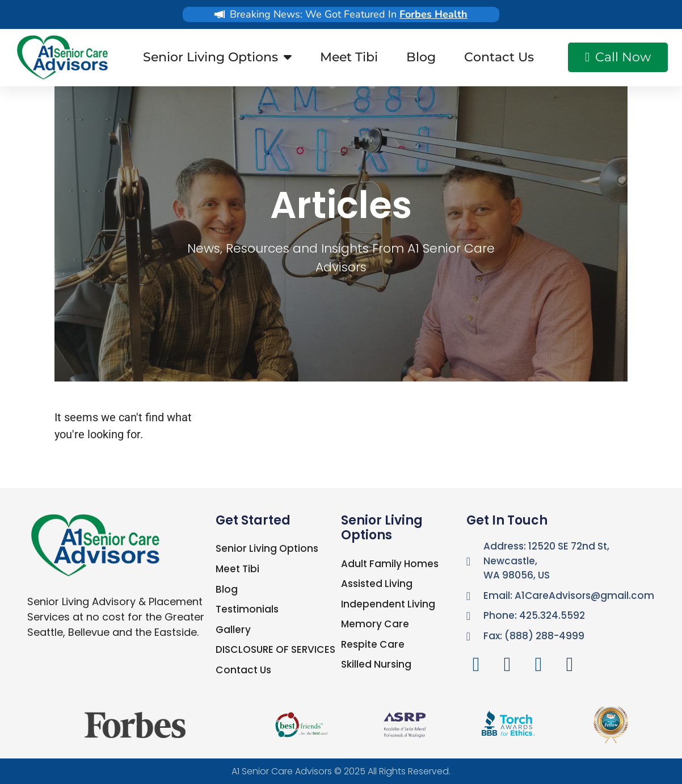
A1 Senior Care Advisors (282, 771)
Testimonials (247, 609)
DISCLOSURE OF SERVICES (275, 649)
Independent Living (388, 604)
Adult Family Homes (390, 564)
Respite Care (372, 644)
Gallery (233, 629)
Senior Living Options (217, 57)
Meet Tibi (349, 57)
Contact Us (499, 57)
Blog (421, 57)
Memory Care (374, 624)
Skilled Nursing (376, 664)
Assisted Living (377, 584)
